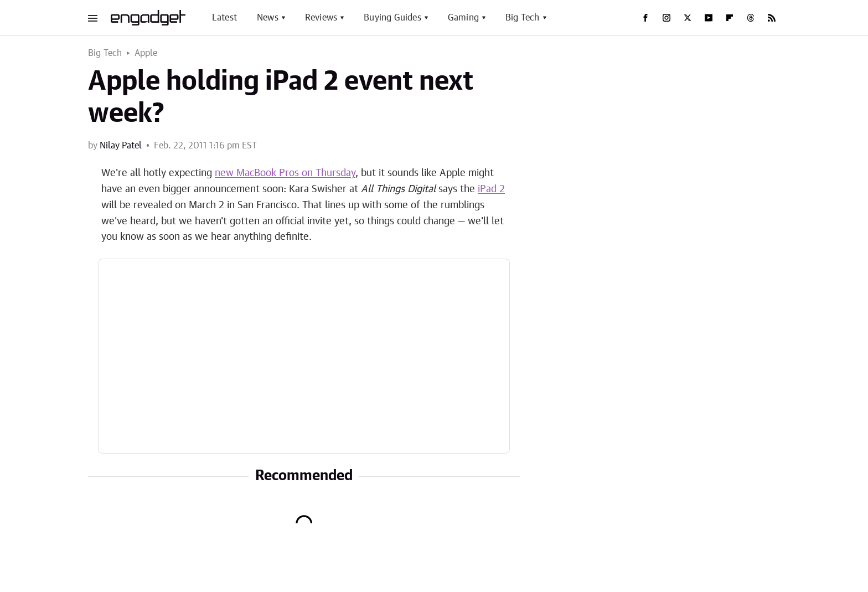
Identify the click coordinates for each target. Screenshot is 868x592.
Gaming (463, 18)
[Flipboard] (730, 18)
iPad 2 (491, 189)
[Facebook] (645, 18)
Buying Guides (392, 18)
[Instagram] (666, 18)
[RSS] (772, 18)
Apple (146, 53)
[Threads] (751, 18)
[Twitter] (688, 18)
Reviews (321, 18)
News (268, 18)
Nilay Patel (121, 146)
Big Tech (523, 18)
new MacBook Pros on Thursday (285, 173)
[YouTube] (709, 18)
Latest (224, 18)
